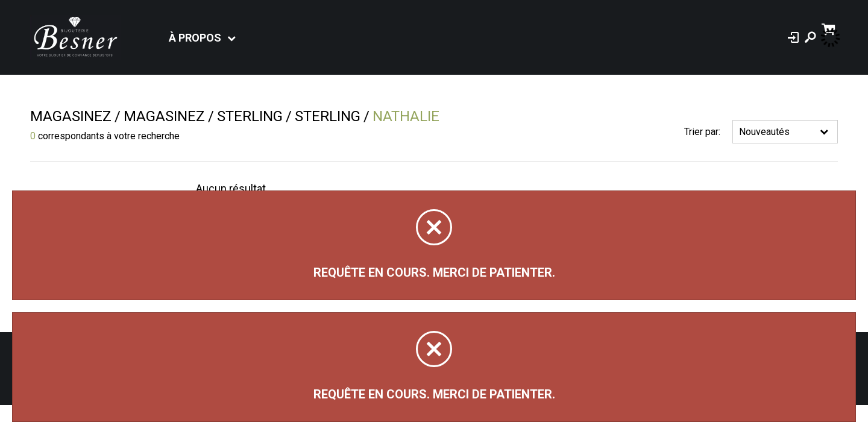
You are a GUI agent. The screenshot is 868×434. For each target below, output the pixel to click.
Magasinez (71, 116)
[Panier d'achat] (830, 28)
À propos (195, 38)
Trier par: (702, 132)
